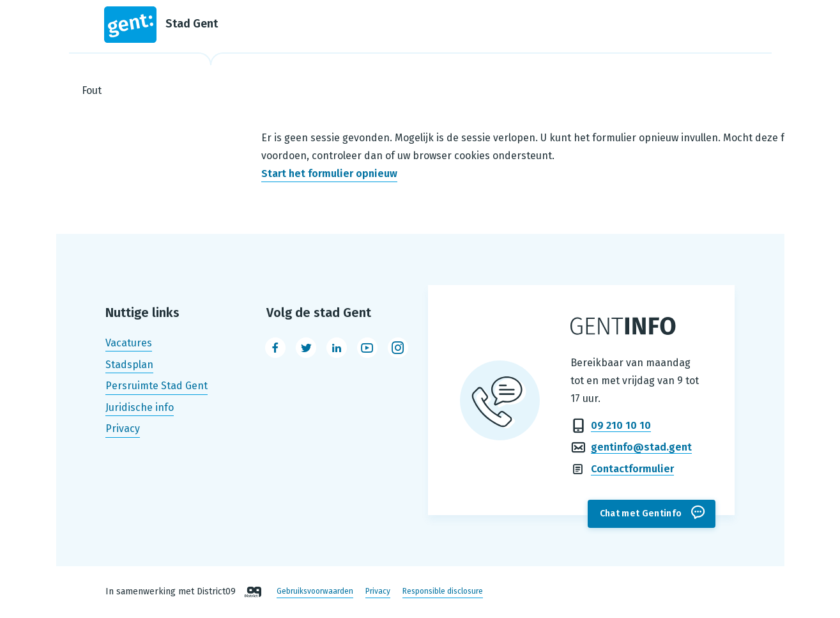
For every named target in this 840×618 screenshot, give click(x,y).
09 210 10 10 (621, 425)
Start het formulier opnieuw (329, 174)
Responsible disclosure (443, 592)
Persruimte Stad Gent (157, 386)
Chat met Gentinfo (641, 514)
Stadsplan (129, 365)
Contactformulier (632, 469)
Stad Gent (161, 25)
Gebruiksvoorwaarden (315, 592)
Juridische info (140, 407)
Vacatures (129, 343)
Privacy (123, 429)
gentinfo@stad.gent (641, 447)
